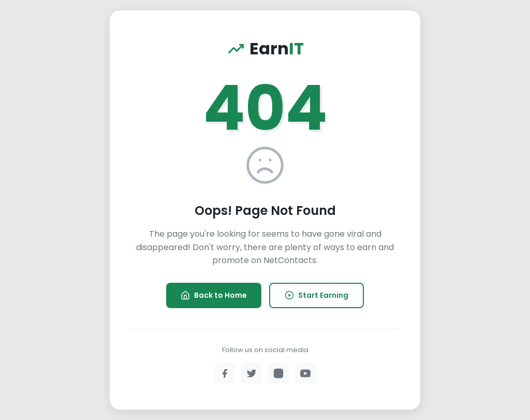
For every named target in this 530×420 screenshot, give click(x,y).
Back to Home (214, 295)
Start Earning (316, 295)
